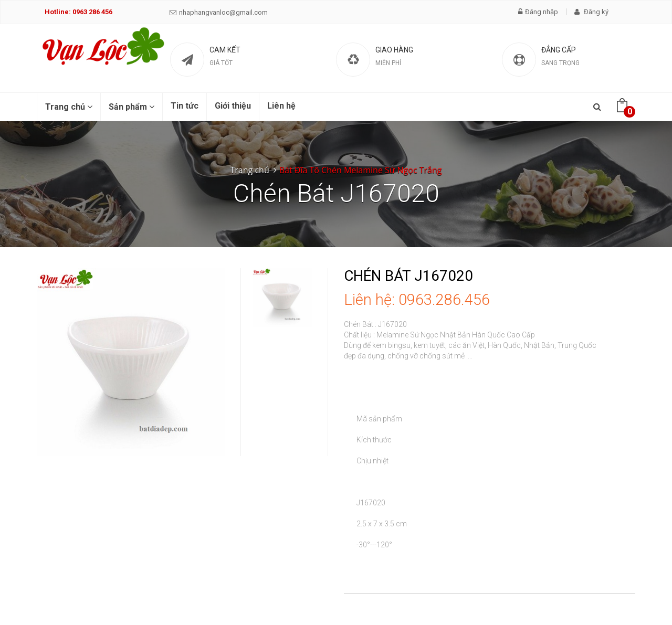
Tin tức (185, 106)
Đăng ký (591, 12)
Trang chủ (69, 107)
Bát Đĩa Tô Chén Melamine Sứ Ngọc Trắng (361, 170)
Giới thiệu (233, 106)
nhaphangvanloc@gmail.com (219, 12)
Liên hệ (281, 106)
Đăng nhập (538, 12)
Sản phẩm (132, 107)
